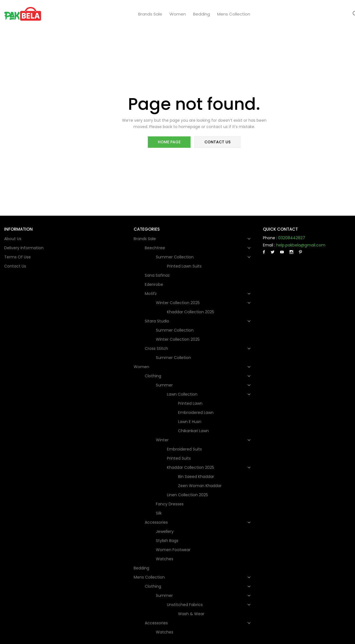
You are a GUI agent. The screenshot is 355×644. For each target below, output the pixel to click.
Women (178, 14)
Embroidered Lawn (196, 413)
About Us (13, 239)
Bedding (201, 14)
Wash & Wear (191, 614)
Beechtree (155, 248)
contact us (217, 142)
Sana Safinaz (157, 275)
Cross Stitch (157, 348)
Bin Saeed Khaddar (196, 477)
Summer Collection (175, 257)
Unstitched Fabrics (185, 605)
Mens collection (234, 14)
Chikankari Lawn (193, 431)
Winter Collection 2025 (178, 303)
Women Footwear (173, 550)
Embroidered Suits (184, 449)
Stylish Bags (167, 541)
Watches (165, 559)
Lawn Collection (183, 394)
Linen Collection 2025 (187, 495)
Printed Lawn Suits (184, 266)
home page (170, 142)
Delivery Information (24, 248)
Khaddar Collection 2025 (191, 312)
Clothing (154, 376)
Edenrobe (154, 284)
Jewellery (165, 531)
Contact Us (15, 266)
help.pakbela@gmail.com (301, 245)
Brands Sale (150, 14)
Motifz (151, 294)
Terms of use (17, 257)
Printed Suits (179, 458)
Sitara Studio (158, 321)
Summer (165, 385)
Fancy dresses (170, 504)
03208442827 (292, 238)
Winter (163, 440)
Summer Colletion (173, 358)
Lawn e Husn (190, 422)
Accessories (157, 522)
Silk (159, 513)
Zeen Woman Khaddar (200, 486)
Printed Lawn (190, 403)
